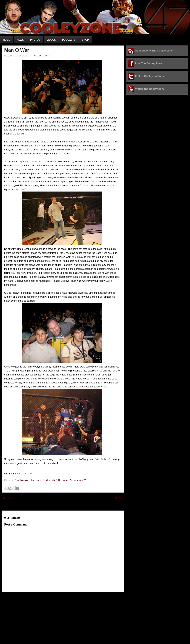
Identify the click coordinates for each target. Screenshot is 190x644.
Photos (35, 40)
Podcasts (69, 40)
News (20, 40)
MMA (54, 480)
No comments (42, 56)
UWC (85, 480)
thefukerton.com (24, 474)
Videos (51, 40)
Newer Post (8, 498)
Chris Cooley (36, 480)
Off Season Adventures (69, 480)
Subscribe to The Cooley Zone (154, 51)
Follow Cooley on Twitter (150, 76)
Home (7, 40)
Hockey (47, 480)
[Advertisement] (32, 617)
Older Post (118, 498)
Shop (85, 40)
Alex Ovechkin (21, 480)
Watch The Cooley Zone (150, 89)
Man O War (17, 50)
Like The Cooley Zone (149, 63)
